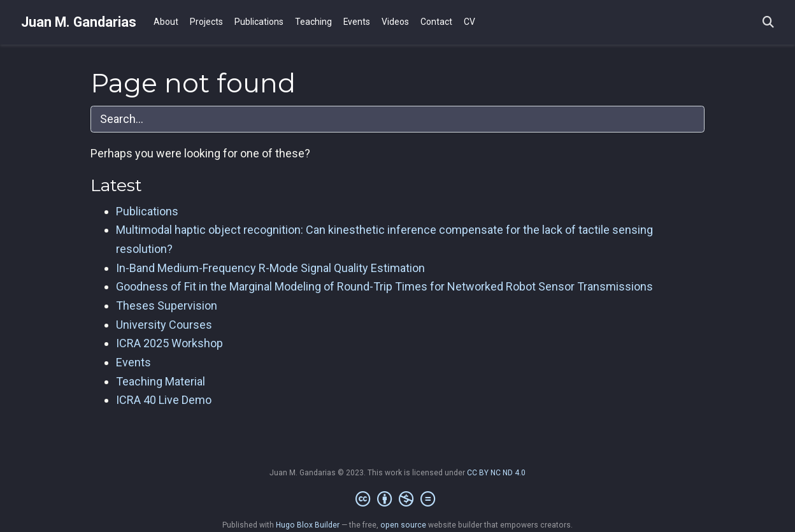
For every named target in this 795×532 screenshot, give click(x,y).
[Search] (768, 23)
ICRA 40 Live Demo (164, 400)
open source (403, 525)
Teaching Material (161, 381)
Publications (147, 211)
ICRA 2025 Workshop (169, 343)
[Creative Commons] (398, 500)
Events (133, 362)
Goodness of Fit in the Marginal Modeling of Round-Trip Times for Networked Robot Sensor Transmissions (384, 286)
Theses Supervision (167, 306)
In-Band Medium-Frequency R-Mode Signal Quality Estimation (270, 268)
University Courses (164, 325)
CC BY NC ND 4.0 (496, 473)
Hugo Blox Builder (308, 525)
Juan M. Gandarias (79, 22)
